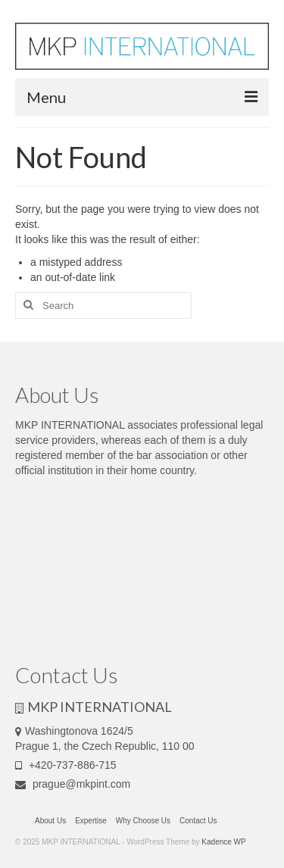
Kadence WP (223, 842)
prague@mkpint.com (73, 784)
